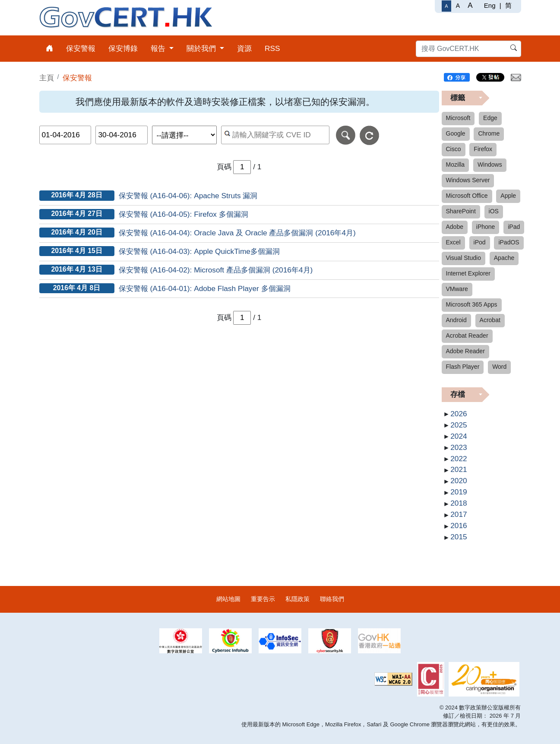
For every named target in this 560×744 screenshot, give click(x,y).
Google (456, 133)
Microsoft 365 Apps (472, 304)
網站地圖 (228, 599)
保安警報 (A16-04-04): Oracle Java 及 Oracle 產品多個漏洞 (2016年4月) (237, 233)
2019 (459, 492)
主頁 (47, 78)
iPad (514, 227)
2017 (459, 514)
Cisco (454, 149)
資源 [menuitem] (244, 48)
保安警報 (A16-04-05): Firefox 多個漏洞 (184, 214)
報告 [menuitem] (159, 48)
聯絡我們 (332, 599)
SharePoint (461, 211)
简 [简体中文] (508, 5)
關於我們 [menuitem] (202, 48)
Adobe (455, 227)
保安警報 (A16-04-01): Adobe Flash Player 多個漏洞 (205, 288)
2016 (459, 526)
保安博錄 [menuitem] (123, 48)
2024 (459, 436)
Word (499, 367)
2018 (459, 503)
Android (456, 320)
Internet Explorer (468, 273)
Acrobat (490, 320)
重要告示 (263, 599)
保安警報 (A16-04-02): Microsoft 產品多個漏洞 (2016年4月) (216, 270)
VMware (457, 289)
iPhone (486, 227)
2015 (459, 537)
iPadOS (509, 242)
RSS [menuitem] (272, 48)
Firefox (483, 149)
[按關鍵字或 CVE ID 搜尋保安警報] (275, 135)
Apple (508, 196)
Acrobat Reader (467, 336)
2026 (459, 414)
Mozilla (456, 165)
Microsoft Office (467, 196)
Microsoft (458, 118)
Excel (453, 242)
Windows (490, 165)
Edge (490, 118)
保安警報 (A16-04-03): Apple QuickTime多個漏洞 (199, 251)
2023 (459, 447)
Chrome (489, 133)
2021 (459, 469)
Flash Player (463, 367)
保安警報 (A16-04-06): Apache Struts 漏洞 (188, 196)
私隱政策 (297, 599)
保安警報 (77, 78)
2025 (459, 425)
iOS (494, 211)
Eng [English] (490, 5)
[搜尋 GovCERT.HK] (468, 49)
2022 (459, 459)
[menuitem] (49, 49)
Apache (504, 258)
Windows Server (468, 180)
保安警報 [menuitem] (81, 48)
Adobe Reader (465, 351)
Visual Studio (464, 258)
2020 (459, 481)
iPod (480, 242)
